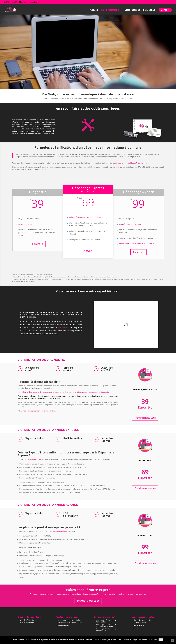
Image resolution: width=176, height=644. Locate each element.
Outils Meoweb (63, 625)
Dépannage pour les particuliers (69, 620)
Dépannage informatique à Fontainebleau (106, 630)
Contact (165, 10)
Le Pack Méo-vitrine (27, 623)
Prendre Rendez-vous (88, 601)
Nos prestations (110, 10)
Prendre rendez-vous (145, 418)
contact (116, 167)
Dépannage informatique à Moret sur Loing (106, 621)
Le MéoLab (149, 10)
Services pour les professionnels (69, 623)
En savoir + (38, 244)
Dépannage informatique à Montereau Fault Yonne (106, 625)
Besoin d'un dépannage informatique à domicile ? (87, 48)
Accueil (94, 10)
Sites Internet (132, 10)
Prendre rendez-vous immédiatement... (88, 64)
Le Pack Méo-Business (28, 620)
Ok (161, 640)
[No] (172, 641)
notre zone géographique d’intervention (130, 163)
